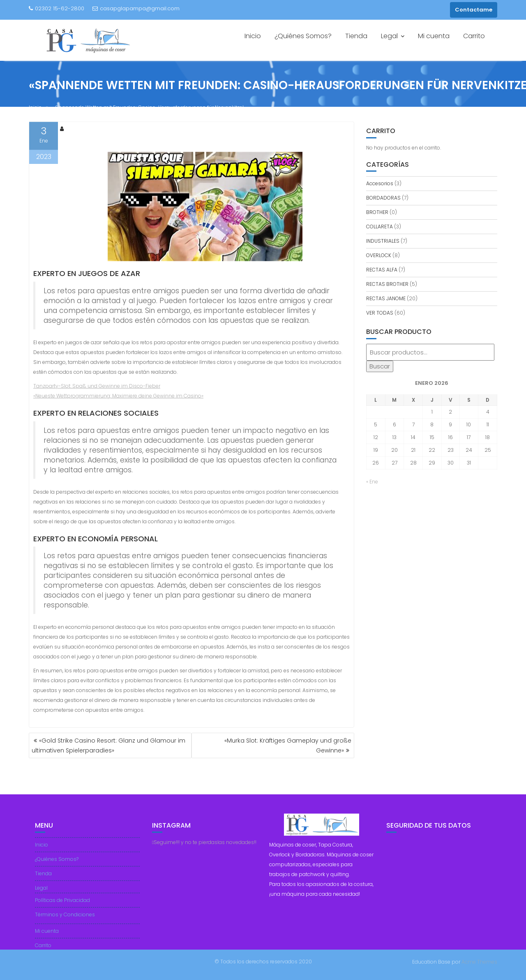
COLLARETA (380, 227)
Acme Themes (479, 961)
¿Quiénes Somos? (303, 36)
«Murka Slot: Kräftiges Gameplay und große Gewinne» (288, 745)
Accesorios (380, 183)
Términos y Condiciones (65, 919)
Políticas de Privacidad (62, 905)
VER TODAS (380, 313)
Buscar (380, 366)
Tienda (356, 36)
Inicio (253, 36)
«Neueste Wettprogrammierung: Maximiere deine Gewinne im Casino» (118, 397)
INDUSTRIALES (383, 241)
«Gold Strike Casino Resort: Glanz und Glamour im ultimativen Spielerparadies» (108, 745)
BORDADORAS (383, 198)
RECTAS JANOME (386, 298)
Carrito (474, 36)
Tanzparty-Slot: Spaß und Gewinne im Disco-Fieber (97, 388)
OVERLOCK (379, 255)
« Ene (372, 482)
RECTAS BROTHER (387, 284)
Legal (389, 36)
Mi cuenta (434, 36)
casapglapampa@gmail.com (136, 8)
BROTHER (377, 212)
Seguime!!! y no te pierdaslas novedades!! (204, 847)
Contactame (474, 10)
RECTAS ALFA (382, 270)
